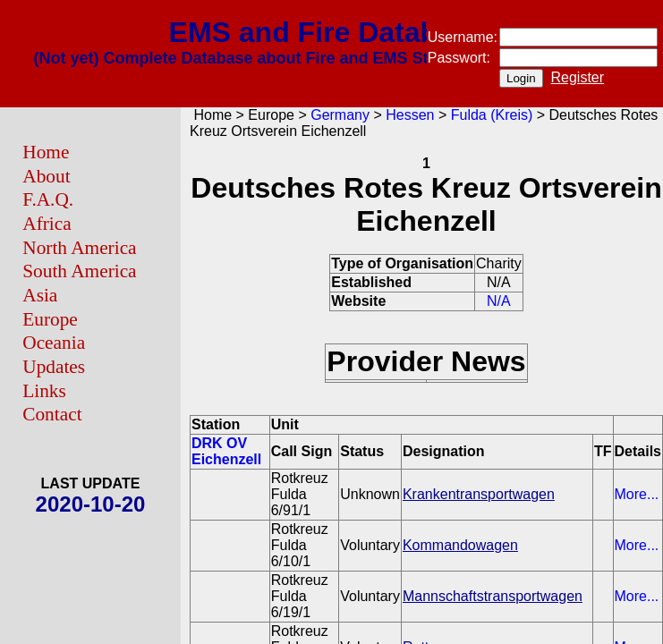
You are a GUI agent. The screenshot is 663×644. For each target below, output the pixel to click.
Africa (47, 224)
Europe (50, 319)
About (46, 176)
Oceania (54, 343)
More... (637, 494)
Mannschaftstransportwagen (493, 596)
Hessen (410, 115)
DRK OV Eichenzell (226, 451)
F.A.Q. (48, 199)
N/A (499, 301)
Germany (340, 115)
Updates (54, 367)
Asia (40, 295)
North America (79, 248)
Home (46, 152)
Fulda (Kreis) (492, 115)
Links (44, 391)
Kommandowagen (460, 545)
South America (79, 271)
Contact (52, 414)
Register (578, 77)
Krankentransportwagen (479, 494)
